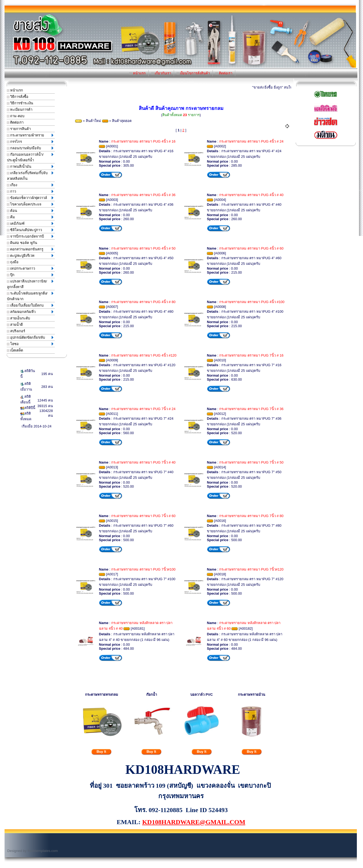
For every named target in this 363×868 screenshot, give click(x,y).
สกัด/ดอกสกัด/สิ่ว (30, 312)
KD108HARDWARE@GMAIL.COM (194, 822)
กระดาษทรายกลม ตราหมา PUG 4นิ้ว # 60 (251, 248)
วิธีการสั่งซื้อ (18, 97)
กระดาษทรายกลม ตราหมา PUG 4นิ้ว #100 (252, 302)
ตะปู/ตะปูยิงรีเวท (30, 256)
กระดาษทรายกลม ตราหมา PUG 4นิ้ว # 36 (143, 195)
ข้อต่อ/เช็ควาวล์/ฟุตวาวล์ (30, 198)
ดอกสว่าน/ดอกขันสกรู (30, 249)
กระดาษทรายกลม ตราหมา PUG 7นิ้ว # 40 (143, 462)
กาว (30, 191)
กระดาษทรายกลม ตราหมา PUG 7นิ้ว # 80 (251, 516)
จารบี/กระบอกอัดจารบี (30, 236)
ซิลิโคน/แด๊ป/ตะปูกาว (30, 230)
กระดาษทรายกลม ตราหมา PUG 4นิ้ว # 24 (251, 141)
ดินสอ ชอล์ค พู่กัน (22, 243)
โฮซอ (30, 344)
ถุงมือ (13, 262)
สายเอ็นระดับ (19, 318)
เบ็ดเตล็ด (15, 350)
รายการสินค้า (19, 129)
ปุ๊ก (30, 275)
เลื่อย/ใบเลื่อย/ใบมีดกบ (30, 305)
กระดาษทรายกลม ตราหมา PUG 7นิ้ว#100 (143, 569)
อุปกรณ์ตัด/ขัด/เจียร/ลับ (30, 337)
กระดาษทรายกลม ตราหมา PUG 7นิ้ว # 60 (143, 516)
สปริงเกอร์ (16, 331)
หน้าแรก (138, 73)
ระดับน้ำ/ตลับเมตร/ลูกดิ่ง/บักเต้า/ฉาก (30, 296)
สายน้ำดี (15, 325)
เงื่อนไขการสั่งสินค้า (193, 73)
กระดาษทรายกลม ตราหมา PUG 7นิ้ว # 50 (251, 462)
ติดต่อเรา (224, 73)
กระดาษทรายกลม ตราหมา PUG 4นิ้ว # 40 (251, 195)
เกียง (30, 185)
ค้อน (30, 211)
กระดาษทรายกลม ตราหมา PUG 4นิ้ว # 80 (143, 302)
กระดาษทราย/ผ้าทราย (30, 135)
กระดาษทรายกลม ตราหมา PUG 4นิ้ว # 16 (143, 141)
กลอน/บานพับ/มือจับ (30, 148)
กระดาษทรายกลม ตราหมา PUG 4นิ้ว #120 (144, 355)
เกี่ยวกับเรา (161, 73)
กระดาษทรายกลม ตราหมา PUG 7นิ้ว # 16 (251, 355)
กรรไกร (30, 142)
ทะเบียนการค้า (20, 110)
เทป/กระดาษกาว (30, 268)
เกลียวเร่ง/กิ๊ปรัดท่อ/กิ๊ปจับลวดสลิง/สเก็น (30, 176)
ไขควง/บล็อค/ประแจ (30, 204)
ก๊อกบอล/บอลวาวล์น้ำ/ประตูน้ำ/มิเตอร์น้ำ (30, 157)
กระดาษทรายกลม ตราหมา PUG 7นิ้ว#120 (251, 569)
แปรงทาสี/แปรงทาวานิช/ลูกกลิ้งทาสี (30, 284)
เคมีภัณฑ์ (30, 223)
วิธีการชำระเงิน (20, 103)
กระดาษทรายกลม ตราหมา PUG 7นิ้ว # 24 (143, 409)
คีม (30, 217)
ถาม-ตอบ (16, 116)
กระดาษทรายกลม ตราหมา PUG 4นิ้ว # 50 (143, 248)
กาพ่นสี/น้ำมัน (30, 167)
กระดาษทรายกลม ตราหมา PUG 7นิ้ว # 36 (251, 409)
